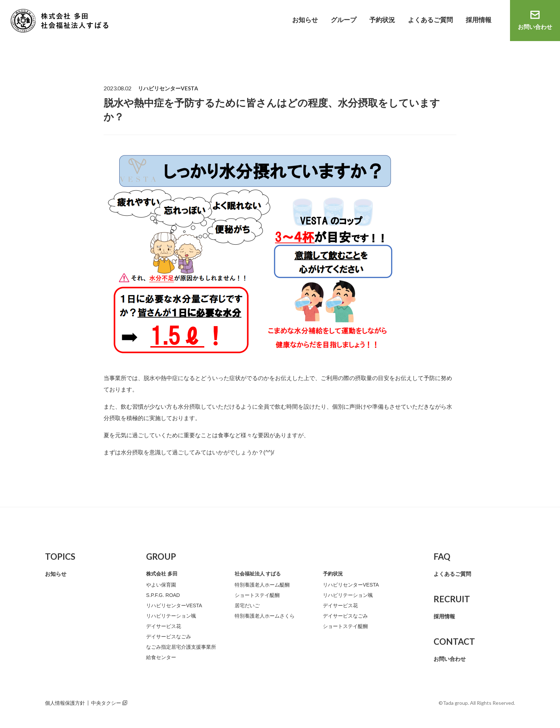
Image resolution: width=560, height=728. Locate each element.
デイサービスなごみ (169, 637)
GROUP (161, 556)
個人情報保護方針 (65, 703)
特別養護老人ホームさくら (265, 616)
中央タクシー (106, 703)
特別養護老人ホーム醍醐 (262, 585)
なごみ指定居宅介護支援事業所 (181, 647)
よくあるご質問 (430, 20)
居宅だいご (247, 605)
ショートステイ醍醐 (257, 595)
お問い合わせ (535, 27)
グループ (344, 20)
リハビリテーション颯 (171, 616)
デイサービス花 (164, 626)
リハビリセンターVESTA (174, 605)
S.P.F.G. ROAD (163, 595)
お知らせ (305, 20)
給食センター (161, 657)
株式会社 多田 (162, 574)
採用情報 (479, 20)
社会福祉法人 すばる (258, 574)
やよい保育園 (161, 585)
